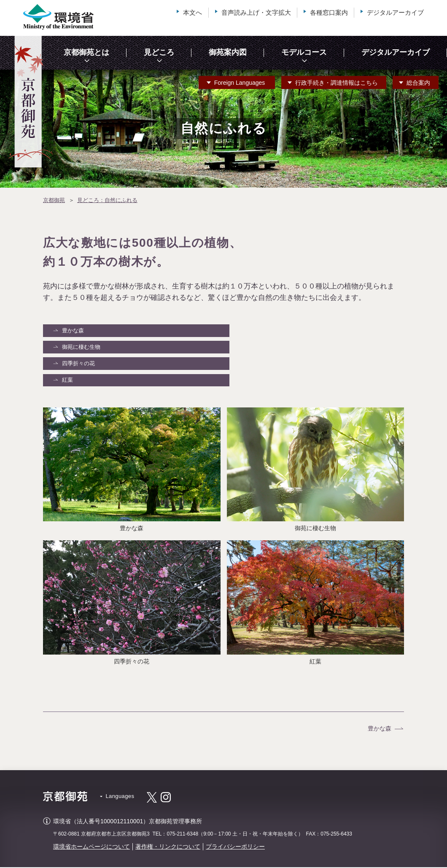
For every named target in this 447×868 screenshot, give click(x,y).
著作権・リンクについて (168, 848)
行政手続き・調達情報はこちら (337, 83)
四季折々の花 (79, 364)
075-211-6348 (182, 835)
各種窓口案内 (329, 12)
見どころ (159, 52)
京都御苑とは (86, 52)
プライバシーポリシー (235, 848)
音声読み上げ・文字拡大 (256, 12)
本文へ (193, 12)
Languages (240, 83)
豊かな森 (73, 330)
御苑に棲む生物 (82, 347)
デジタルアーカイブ (395, 12)
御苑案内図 (228, 52)
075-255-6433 (336, 835)
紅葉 (68, 381)
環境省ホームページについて (92, 848)
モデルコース (304, 52)
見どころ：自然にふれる (107, 200)
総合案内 (418, 83)
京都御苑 (54, 200)
